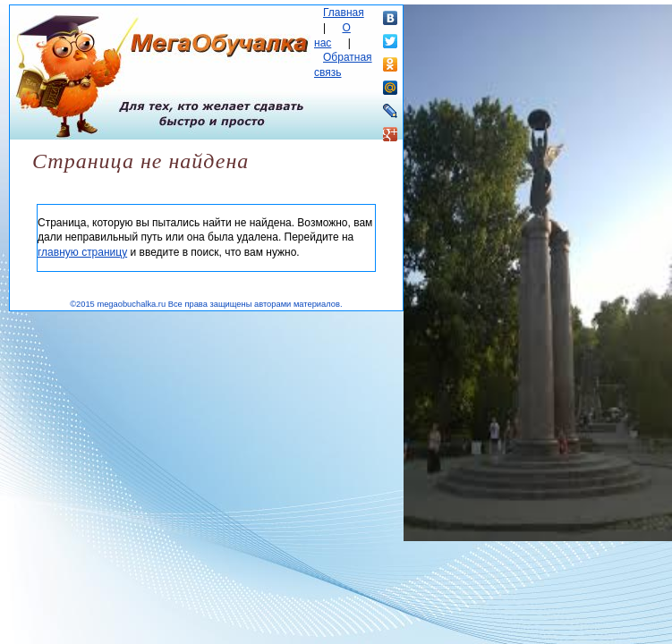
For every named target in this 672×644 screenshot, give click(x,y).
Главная (344, 13)
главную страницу (82, 252)
